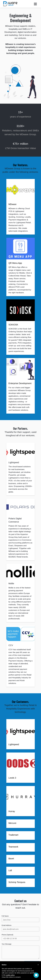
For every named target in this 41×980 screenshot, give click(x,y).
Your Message (7, 944)
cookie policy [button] (10, 975)
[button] (38, 965)
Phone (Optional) (7, 935)
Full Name (5, 916)
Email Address (7, 925)
